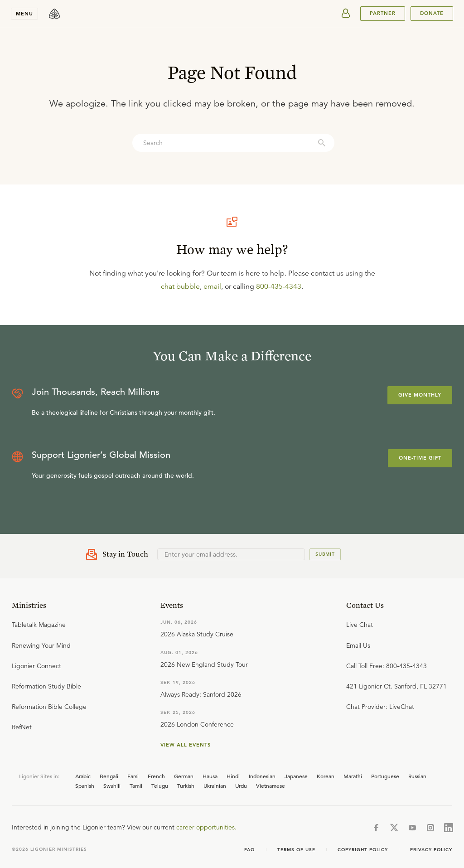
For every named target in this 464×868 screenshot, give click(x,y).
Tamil (136, 786)
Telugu (160, 786)
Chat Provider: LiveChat (380, 707)
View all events (186, 745)
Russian (417, 776)
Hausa (210, 776)
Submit (325, 554)
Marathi (353, 776)
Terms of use (296, 850)
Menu (24, 14)
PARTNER (383, 13)
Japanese (296, 776)
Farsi (133, 776)
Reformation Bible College (49, 707)
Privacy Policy (431, 850)
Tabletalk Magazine (39, 625)
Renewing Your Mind (41, 645)
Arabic (83, 776)
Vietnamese (271, 786)
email (212, 286)
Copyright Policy (363, 850)
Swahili (112, 786)
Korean (326, 776)
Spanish (85, 786)
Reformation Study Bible (46, 686)
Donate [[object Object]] (432, 13)
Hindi (233, 776)
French (156, 776)
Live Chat (360, 625)
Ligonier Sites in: (39, 776)
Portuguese (385, 776)
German (184, 776)
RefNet (22, 727)
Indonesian (262, 776)
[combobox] (233, 143)
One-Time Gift (420, 458)
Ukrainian (215, 786)
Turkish (186, 786)
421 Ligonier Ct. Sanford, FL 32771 (396, 686)
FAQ (250, 850)
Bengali (109, 776)
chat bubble (180, 286)
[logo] (54, 14)
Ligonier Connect (36, 666)
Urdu (241, 786)
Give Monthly (420, 395)
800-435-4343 (279, 286)
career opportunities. (206, 827)
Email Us (358, 645)
